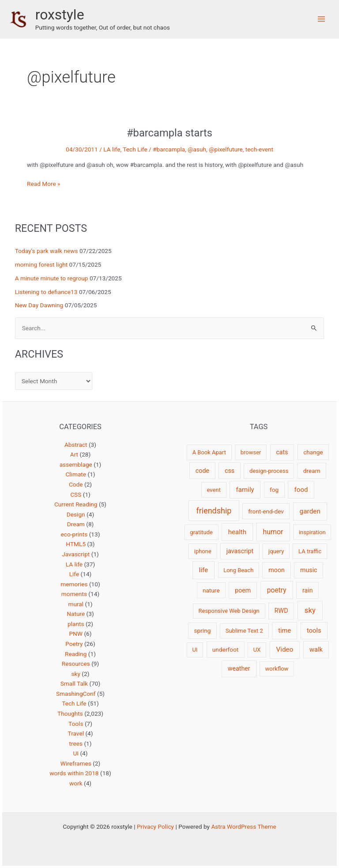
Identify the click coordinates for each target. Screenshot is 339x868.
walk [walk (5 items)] (316, 649)
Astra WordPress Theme (243, 826)
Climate (76, 474)
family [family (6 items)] (245, 490)
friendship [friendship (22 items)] (214, 511)
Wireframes (76, 763)
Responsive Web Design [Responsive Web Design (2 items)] (229, 611)
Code (76, 484)
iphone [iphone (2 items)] (203, 551)
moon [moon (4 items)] (277, 570)
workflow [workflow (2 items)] (277, 669)
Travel (76, 733)
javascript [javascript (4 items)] (240, 551)
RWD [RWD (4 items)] (281, 611)
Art (74, 454)
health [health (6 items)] (237, 532)
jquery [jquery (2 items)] (276, 551)
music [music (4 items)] (309, 570)
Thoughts (70, 713)
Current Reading (76, 504)
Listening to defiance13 (46, 292)
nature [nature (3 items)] (211, 590)
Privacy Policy (155, 826)
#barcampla (169, 149)
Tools (76, 724)
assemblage (76, 464)
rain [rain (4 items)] (308, 590)
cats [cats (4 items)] (282, 452)
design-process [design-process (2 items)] (269, 471)
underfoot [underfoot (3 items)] (226, 649)
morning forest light (41, 264)
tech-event (259, 149)
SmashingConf (76, 694)
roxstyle (60, 15)
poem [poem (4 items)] (243, 590)
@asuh (197, 149)
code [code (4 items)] (202, 471)
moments (74, 594)
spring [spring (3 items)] (202, 630)
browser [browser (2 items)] (251, 452)
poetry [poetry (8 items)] (277, 590)
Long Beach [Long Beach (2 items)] (238, 570)
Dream (76, 524)
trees (76, 743)
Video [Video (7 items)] (284, 649)
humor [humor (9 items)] (273, 532)
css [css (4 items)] (230, 471)
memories (74, 584)
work (76, 783)
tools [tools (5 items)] (314, 630)
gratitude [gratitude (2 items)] (201, 532)
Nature (76, 614)
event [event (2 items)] (214, 490)
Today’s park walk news (47, 251)
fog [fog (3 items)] (274, 490)
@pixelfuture (226, 149)
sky (76, 674)
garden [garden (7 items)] (310, 511)
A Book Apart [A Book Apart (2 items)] (209, 452)
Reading (76, 654)
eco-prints (74, 534)
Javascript (76, 554)
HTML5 (76, 544)
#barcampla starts (169, 133)
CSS (76, 494)
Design (76, 514)
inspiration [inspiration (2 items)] (312, 532)
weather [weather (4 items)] (239, 668)
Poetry (74, 644)
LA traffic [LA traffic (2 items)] (310, 551)
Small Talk (74, 683)
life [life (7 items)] (203, 570)
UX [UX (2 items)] (257, 650)
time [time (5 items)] (284, 630)
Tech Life (135, 149)
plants (76, 624)
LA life (112, 149)
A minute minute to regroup (52, 278)
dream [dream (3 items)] (312, 471)
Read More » (44, 184)
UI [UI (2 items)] (195, 650)
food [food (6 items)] (301, 490)
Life (74, 574)
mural (76, 604)
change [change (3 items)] (313, 452)
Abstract (76, 445)
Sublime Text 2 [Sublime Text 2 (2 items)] (244, 631)
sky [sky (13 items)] (310, 610)
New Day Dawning (39, 305)
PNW (76, 634)
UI (76, 753)
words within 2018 (74, 773)
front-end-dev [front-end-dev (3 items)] (266, 511)
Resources (76, 664)
